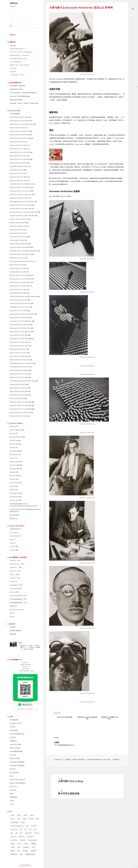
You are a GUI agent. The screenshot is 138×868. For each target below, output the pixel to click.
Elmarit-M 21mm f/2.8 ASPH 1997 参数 (21, 131)
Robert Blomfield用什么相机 (65, 717)
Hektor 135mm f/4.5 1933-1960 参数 (20, 395)
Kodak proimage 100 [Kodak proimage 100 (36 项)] (17, 826)
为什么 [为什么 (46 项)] (19, 844)
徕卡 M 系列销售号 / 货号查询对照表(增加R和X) (23, 93)
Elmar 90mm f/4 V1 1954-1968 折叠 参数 (22, 339)
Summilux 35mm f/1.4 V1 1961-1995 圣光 (22, 209)
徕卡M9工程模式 (14, 515)
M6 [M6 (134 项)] (35, 829)
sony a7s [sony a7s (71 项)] (13, 837)
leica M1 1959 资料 (15, 441)
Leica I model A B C (16, 536)
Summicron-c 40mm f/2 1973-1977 (20, 226)
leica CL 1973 (14, 458)
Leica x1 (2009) (14, 592)
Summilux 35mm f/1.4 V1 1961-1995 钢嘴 (22, 205)
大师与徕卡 (13, 627)
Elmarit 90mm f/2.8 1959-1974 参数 (20, 356)
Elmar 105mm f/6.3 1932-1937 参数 (20, 388)
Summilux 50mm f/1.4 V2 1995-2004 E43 (22, 275)
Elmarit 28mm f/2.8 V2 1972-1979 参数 (21, 152)
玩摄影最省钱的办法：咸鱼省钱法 (19, 55)
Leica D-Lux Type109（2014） (19, 596)
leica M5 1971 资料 (15, 455)
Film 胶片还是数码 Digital (17, 734)
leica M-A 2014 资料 (16, 483)
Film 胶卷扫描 (14, 730)
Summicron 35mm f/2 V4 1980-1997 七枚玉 (22, 195)
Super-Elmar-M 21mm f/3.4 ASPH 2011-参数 (23, 124)
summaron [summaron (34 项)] (30, 837)
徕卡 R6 (12, 613)
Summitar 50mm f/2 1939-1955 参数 (20, 244)
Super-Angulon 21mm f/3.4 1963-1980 (21, 121)
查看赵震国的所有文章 (66, 745)
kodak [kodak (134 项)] (23, 822)
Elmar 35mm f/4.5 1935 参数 (18, 170)
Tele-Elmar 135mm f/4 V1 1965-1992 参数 (22, 402)
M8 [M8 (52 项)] (12, 833)
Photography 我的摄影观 (17, 765)
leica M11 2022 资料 (16, 500)
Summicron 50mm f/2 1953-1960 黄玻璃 (21, 247)
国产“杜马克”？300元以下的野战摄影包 (21, 52)
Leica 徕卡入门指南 (15, 744)
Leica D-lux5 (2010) (16, 589)
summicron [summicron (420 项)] (14, 840)
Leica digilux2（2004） (17, 585)
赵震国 (68, 760)
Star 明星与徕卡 (14, 773)
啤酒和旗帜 (13, 46)
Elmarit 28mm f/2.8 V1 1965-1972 (20, 149)
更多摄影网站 (14, 797)
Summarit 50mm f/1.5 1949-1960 (19, 268)
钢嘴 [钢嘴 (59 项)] (21, 854)
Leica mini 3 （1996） (16, 567)
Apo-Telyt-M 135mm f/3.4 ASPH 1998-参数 (22, 409)
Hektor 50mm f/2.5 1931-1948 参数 (20, 237)
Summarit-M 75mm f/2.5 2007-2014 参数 (22, 304)
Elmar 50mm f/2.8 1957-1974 (18, 233)
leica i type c (107, 760)
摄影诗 (12, 794)
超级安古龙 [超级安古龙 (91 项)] (14, 854)
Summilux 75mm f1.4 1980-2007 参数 (21, 318)
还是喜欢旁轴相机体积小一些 (18, 49)
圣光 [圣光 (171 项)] (19, 847)
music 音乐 (13, 755)
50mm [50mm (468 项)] (32, 815)
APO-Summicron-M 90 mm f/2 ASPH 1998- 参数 (24, 381)
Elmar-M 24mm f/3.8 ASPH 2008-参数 (21, 135)
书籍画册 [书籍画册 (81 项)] (33, 844)
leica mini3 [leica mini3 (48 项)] (14, 829)
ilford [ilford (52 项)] (38, 819)
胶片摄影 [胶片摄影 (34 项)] (25, 851)
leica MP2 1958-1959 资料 (17, 437)
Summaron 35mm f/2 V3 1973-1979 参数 (22, 191)
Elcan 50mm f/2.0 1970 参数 (18, 265)
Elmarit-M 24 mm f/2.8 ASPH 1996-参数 (21, 138)
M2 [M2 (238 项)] (21, 829)
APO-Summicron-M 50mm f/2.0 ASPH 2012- (23, 261)
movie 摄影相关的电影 (16, 751)
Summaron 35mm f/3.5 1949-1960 (20, 177)
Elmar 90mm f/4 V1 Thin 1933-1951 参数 (22, 332)
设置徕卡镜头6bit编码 (16, 100)
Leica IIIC (13, 539)
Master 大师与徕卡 (15, 748)
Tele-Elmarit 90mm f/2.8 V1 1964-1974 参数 (23, 363)
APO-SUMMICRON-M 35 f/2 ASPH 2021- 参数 (23, 202)
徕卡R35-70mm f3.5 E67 (17, 610)
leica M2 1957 (14, 433)
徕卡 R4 (12, 617)
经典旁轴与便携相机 (16, 631)
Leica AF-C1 (13, 582)
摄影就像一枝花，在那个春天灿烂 (19, 65)
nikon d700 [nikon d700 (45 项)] (28, 833)
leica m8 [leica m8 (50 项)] (34, 826)
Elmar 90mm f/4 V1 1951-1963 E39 (20, 342)
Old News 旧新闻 (15, 758)
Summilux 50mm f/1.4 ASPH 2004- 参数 (21, 282)
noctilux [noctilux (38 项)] (37, 833)
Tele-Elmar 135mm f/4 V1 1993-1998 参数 (22, 406)
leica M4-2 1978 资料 (16, 462)
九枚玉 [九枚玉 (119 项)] (26, 844)
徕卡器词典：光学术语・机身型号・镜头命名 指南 (24, 103)
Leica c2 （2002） (15, 574)
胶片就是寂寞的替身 (16, 62)
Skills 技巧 (13, 769)
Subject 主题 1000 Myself (17, 780)
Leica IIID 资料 (14, 547)
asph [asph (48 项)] (19, 819)
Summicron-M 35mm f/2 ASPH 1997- (21, 198)
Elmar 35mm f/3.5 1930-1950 (18, 173)
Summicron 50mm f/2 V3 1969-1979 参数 (22, 254)
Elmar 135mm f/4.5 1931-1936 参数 (20, 391)
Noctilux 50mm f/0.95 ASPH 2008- (20, 293)
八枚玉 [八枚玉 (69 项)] (13, 847)
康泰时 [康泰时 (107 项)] (13, 851)
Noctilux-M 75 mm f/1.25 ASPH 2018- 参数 (22, 321)
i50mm (14, 3)
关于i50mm (13, 790)
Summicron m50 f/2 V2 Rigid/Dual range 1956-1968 (25, 251)
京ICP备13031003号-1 (25, 864)
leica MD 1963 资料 (15, 444)
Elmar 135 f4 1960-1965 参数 (18, 398)
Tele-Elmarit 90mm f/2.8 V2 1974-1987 (21, 367)
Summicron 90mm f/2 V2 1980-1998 (20, 377)
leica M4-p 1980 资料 (16, 469)
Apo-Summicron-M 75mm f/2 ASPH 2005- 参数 (23, 314)
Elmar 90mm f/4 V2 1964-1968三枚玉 (21, 346)
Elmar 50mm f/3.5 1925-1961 (18, 230)
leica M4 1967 (14, 448)
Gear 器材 (13, 737)
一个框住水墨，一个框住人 (17, 75)
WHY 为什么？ (14, 787)
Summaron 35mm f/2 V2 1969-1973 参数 (22, 188)
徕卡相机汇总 (14, 519)
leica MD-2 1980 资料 (16, 465)
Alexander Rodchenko (95, 760)
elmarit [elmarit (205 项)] (31, 819)
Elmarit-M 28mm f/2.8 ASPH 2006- (20, 163)
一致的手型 (13, 68)
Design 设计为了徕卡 (16, 723)
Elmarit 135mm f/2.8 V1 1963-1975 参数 (22, 413)
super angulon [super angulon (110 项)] (33, 840)
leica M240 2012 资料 (16, 493)
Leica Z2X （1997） (16, 571)
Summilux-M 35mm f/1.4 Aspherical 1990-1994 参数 (25, 212)
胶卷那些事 (13, 634)
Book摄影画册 (14, 720)
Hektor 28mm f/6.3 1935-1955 (19, 142)
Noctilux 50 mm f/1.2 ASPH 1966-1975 (21, 286)
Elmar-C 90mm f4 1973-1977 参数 (20, 353)
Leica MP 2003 (14, 479)
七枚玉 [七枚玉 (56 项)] (13, 844)
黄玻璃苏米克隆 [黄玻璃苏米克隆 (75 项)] (30, 854)
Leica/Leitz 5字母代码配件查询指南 (20, 96)
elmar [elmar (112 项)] (25, 819)
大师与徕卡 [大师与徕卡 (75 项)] (26, 847)
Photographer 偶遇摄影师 (17, 762)
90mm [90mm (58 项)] (13, 819)
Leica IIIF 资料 (14, 550)
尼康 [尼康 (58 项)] (33, 847)
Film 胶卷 (12, 727)
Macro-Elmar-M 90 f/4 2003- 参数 (19, 349)
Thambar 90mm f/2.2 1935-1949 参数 (21, 370)
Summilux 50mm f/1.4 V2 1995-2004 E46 (22, 279)
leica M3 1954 (14, 426)
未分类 (12, 801)
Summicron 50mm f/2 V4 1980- (19, 258)
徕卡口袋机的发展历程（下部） (19, 599)
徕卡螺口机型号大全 (16, 529)
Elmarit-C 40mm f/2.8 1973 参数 (19, 223)
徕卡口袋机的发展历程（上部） (19, 603)
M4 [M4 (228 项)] (30, 829)
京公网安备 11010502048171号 (25, 866)
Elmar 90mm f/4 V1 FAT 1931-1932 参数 (22, 328)
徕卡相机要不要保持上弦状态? (18, 59)
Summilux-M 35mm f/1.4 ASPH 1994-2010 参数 (24, 216)
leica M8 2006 (14, 486)
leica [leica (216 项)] (27, 826)
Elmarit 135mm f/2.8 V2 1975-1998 (20, 416)
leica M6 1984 (14, 472)
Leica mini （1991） (16, 560)
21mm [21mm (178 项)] (13, 815)
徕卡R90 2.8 (13, 606)
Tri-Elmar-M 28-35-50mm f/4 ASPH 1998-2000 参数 (25, 297)
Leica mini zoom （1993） (17, 564)
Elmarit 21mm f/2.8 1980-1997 (19, 128)
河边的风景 (13, 72)
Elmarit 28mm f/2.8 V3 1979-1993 (20, 156)
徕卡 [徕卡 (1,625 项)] (19, 851)
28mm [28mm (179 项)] (19, 815)
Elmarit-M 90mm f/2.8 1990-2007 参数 (21, 360)
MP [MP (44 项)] (21, 833)
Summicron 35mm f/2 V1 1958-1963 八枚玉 (22, 184)
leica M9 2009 (14, 490)
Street (12, 776)
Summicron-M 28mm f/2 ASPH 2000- (21, 166)
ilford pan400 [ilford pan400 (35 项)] (15, 822)
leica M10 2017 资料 (16, 497)
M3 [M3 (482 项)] (26, 829)
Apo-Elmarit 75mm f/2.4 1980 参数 (20, 311)
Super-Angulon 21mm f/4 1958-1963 (20, 117)
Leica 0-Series (14, 532)
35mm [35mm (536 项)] (25, 815)
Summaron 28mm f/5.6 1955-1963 (20, 145)
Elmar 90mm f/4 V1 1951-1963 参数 (20, 335)
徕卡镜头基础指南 (15, 114)
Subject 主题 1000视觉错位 (18, 783)
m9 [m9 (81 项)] (16, 833)
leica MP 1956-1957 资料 (17, 430)
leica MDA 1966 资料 (16, 451)
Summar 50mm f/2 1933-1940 (18, 240)
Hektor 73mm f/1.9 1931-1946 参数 (20, 300)
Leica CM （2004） (15, 578)
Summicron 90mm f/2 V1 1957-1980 (20, 374)
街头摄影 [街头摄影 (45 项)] (33, 851)
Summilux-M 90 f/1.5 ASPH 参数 (19, 384)
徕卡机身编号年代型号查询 (17, 86)
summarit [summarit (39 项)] (22, 837)
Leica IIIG (13, 543)
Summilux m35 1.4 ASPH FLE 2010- (20, 219)
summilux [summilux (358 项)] (23, 840)
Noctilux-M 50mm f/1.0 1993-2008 (20, 289)
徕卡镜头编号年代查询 (16, 89)
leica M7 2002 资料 (15, 476)
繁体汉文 (13, 35)
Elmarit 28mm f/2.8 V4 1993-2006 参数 (21, 159)
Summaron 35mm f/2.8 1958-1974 (20, 180)
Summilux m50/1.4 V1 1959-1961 (20, 272)
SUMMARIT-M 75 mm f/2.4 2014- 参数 (21, 307)
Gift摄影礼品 (13, 741)
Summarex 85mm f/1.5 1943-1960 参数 (21, 325)
